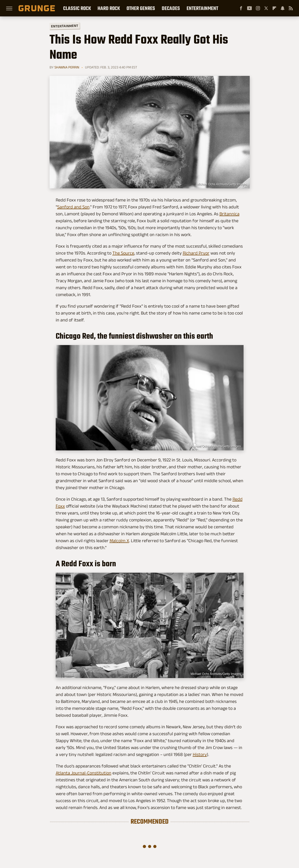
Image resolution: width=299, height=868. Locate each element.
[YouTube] (249, 8)
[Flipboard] (274, 8)
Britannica (229, 214)
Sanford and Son (73, 207)
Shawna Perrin (67, 67)
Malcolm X (119, 541)
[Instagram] (258, 8)
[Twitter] (266, 8)
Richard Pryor (196, 253)
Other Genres (141, 8)
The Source (123, 253)
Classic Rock (77, 8)
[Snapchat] (283, 8)
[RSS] (291, 8)
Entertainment (202, 8)
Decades (171, 8)
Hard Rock (109, 8)
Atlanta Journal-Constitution (84, 773)
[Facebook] (241, 8)
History (200, 754)
